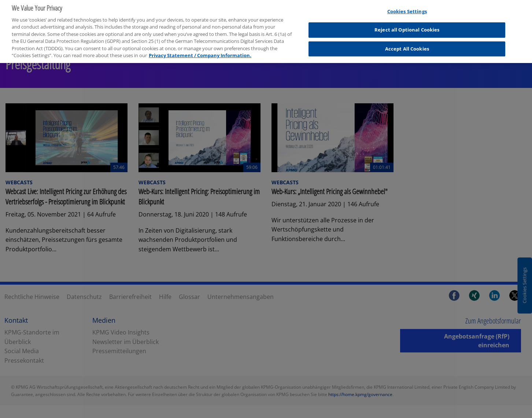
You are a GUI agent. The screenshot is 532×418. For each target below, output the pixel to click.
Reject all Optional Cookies (407, 27)
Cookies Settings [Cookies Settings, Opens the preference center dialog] (407, 8)
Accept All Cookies (407, 46)
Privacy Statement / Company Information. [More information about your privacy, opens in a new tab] (200, 52)
